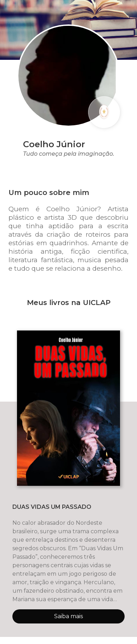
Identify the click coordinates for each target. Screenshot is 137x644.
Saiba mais (68, 616)
